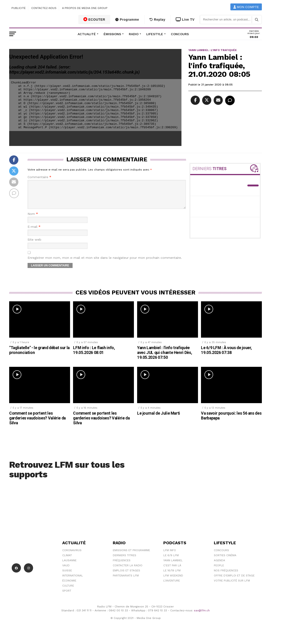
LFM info (170, 556)
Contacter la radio (128, 571)
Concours (180, 34)
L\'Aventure (172, 586)
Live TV (185, 20)
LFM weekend (173, 581)
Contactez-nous (44, 8)
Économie (69, 586)
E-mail (34, 232)
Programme (127, 20)
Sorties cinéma (225, 561)
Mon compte (246, 7)
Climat (67, 561)
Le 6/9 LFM (171, 561)
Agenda (219, 566)
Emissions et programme (131, 556)
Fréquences (122, 566)
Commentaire (39, 177)
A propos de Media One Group (85, 8)
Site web (34, 245)
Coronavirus (72, 556)
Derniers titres (124, 561)
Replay (157, 20)
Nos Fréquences (226, 576)
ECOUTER (94, 19)
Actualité (87, 34)
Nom (33, 219)
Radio (134, 34)
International (73, 581)
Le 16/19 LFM (172, 576)
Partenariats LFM (126, 581)
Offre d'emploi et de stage (234, 581)
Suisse (67, 576)
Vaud (66, 571)
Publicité (19, 8)
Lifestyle (155, 34)
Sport (67, 596)
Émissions (112, 34)
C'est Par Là (172, 571)
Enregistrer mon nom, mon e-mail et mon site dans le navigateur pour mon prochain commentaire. (105, 263)
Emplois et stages (126, 576)
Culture (68, 591)
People (219, 571)
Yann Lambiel (173, 566)
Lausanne (69, 566)
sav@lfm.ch (202, 616)
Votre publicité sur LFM (232, 586)
